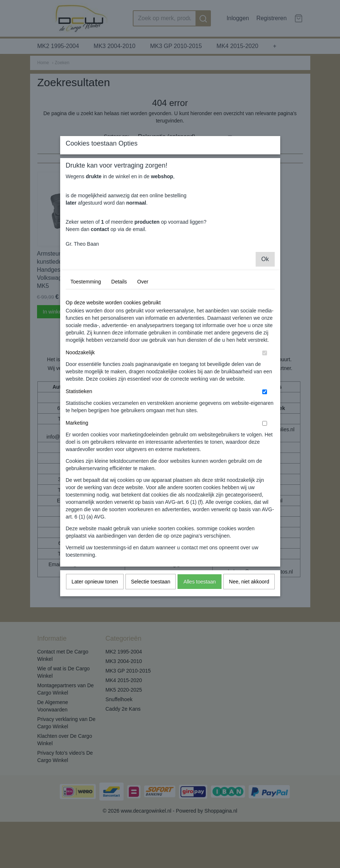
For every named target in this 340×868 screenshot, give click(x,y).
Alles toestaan (200, 651)
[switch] (265, 422)
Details (119, 351)
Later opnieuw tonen (95, 651)
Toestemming (86, 351)
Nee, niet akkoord (249, 651)
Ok (265, 328)
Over (143, 351)
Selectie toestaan (151, 651)
